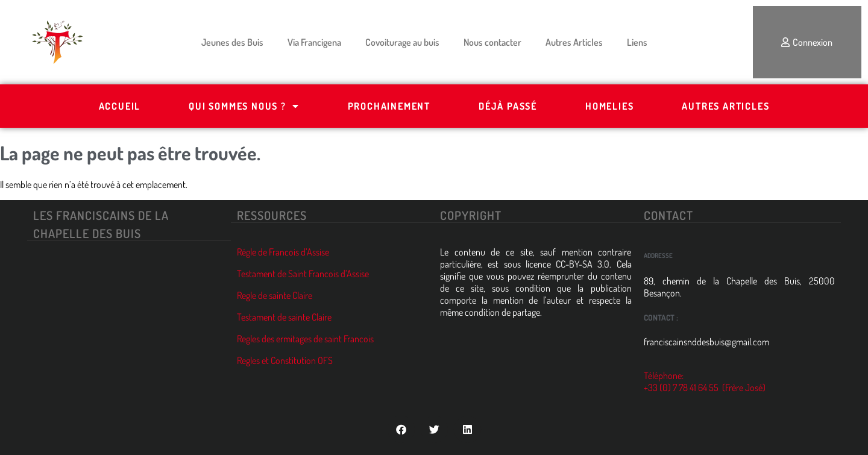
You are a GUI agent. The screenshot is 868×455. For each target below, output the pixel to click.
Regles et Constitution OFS (285, 360)
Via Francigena (314, 42)
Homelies (609, 106)
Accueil (120, 106)
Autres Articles (574, 42)
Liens (637, 42)
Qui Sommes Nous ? (244, 106)
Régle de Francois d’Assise (283, 252)
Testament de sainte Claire (284, 317)
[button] (401, 429)
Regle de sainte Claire (275, 295)
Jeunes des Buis (232, 42)
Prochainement (389, 106)
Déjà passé (508, 106)
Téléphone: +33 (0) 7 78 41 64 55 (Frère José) (705, 381)
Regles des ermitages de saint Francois (305, 339)
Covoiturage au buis (402, 42)
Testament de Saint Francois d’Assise (303, 274)
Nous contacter (492, 42)
